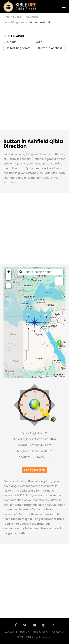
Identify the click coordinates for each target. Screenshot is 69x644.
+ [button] (9, 272)
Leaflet (46, 376)
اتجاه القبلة (9, 632)
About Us (24, 632)
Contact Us (59, 632)
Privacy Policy (41, 632)
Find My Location (35, 470)
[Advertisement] (34, 95)
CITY (39, 42)
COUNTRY (10, 42)
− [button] (9, 278)
